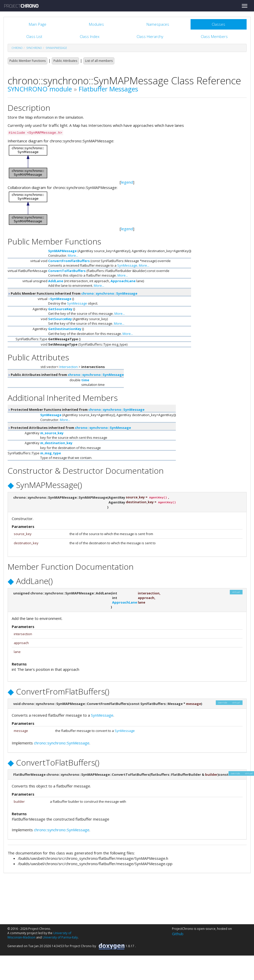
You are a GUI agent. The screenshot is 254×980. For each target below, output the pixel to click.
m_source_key (52, 433)
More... (73, 255)
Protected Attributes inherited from (69, 428)
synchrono (34, 48)
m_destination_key (56, 443)
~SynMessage (60, 299)
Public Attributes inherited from (66, 375)
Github (178, 934)
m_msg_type (51, 453)
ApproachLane (123, 281)
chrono (17, 48)
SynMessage (127, 265)
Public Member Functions (28, 61)
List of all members (99, 61)
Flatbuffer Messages (108, 89)
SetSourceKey (60, 319)
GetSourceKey (60, 309)
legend (127, 182)
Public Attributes (65, 61)
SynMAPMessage (56, 48)
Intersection (69, 367)
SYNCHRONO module (40, 89)
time (85, 380)
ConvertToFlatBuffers (67, 271)
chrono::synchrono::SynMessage (109, 293)
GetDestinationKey (65, 329)
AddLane (56, 281)
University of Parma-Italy (60, 937)
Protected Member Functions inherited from (76, 410)
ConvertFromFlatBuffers (69, 261)
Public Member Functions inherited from (72, 293)
